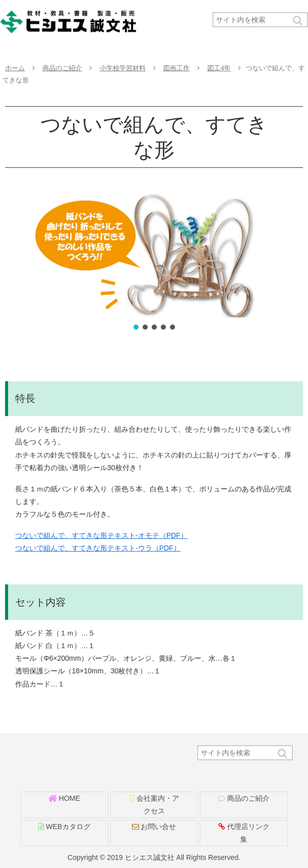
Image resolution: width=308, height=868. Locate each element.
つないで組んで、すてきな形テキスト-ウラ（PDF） (98, 548)
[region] (154, 262)
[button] (298, 20)
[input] (260, 20)
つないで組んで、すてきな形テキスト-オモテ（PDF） (101, 535)
